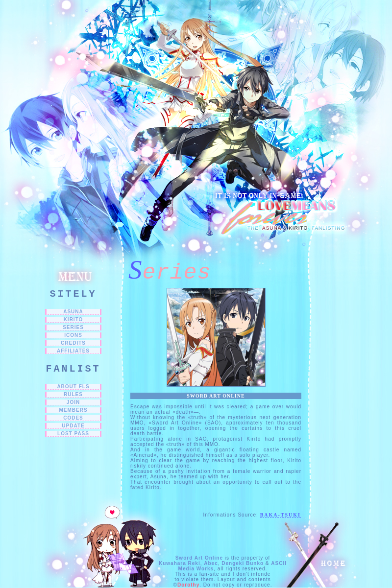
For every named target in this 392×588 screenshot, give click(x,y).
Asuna (73, 312)
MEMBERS (73, 410)
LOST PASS (73, 434)
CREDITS (73, 343)
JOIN (73, 402)
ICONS (73, 335)
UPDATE (73, 426)
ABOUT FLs (73, 387)
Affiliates (73, 351)
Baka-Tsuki (281, 515)
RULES (73, 394)
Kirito (73, 319)
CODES (73, 418)
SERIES (73, 327)
